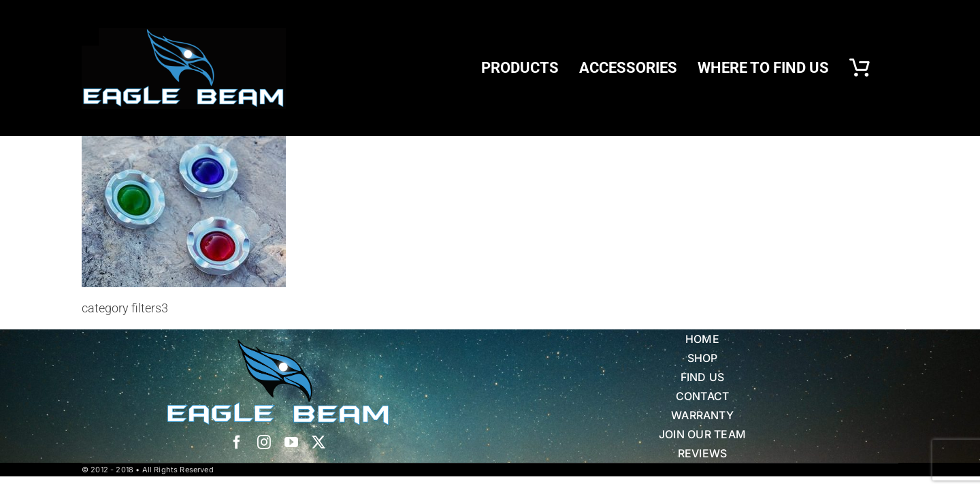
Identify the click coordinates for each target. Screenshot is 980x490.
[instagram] (264, 442)
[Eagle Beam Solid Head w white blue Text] (278, 345)
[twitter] (318, 442)
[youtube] (291, 442)
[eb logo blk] (184, 34)
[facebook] (237, 442)
